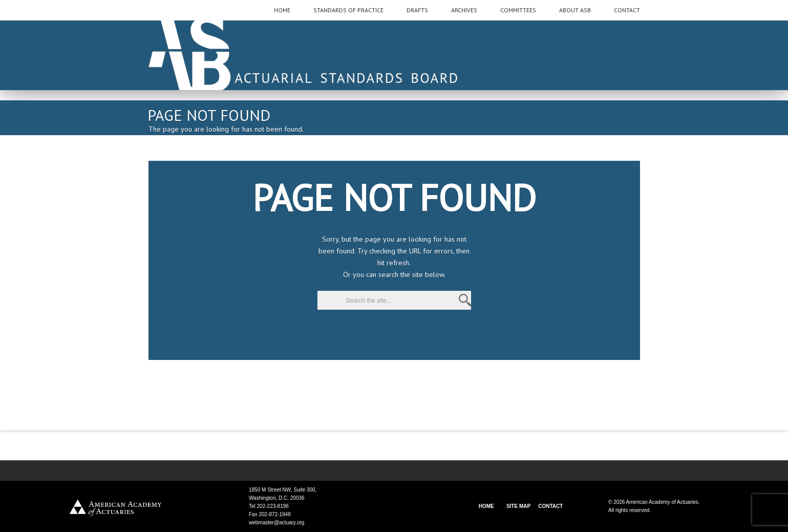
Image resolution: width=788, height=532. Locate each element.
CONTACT (550, 506)
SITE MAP (518, 506)
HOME (486, 506)
